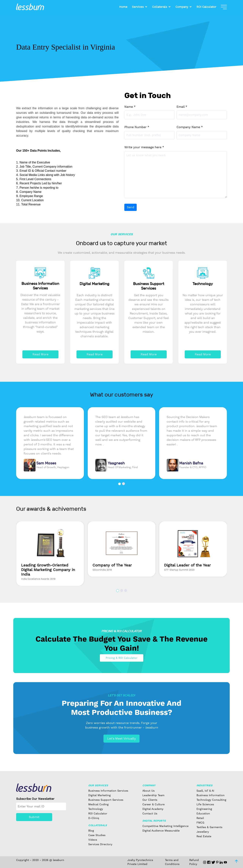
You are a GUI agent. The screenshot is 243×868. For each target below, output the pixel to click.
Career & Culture (153, 804)
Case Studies (97, 835)
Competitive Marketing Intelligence (165, 826)
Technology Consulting (211, 800)
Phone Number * (137, 127)
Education (203, 813)
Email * (182, 107)
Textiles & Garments (209, 827)
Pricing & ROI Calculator (122, 658)
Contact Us (150, 813)
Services (138, 7)
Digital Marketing (99, 795)
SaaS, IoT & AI (205, 791)
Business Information (211, 795)
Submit (34, 817)
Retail (200, 818)
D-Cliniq (94, 818)
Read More (40, 354)
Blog (91, 831)
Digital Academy (153, 809)
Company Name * (190, 127)
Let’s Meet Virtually (122, 739)
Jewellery (203, 832)
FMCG (200, 823)
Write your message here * (144, 147)
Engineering (204, 809)
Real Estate (204, 836)
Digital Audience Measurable (161, 831)
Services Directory (100, 844)
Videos (93, 840)
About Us (148, 791)
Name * (130, 107)
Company (182, 7)
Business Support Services (106, 800)
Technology (96, 809)
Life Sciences (205, 804)
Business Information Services (108, 791)
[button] (120, 484)
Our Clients (150, 800)
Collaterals (160, 7)
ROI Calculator (206, 7)
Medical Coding (98, 804)
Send (131, 207)
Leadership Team (153, 795)
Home (123, 7)
